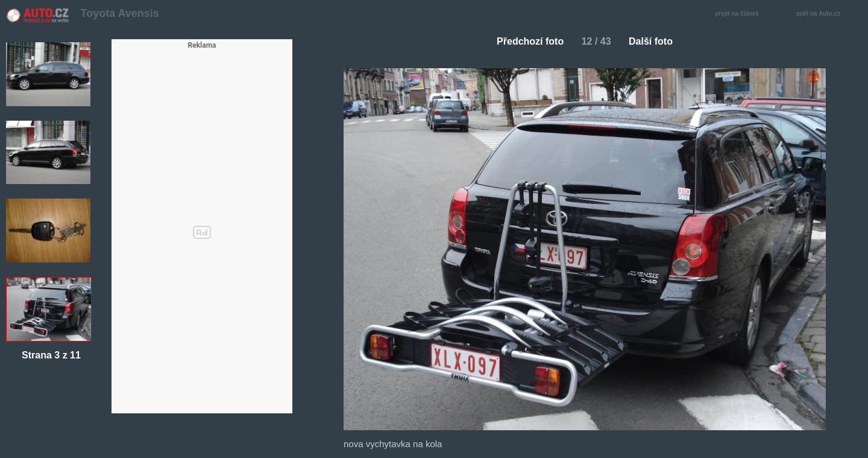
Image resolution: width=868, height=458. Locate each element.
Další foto (656, 41)
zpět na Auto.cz (825, 14)
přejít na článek (740, 14)
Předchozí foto (525, 41)
